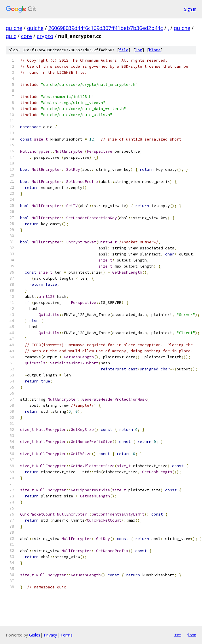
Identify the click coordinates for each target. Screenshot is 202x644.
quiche (14, 28)
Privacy (50, 635)
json (192, 635)
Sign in (190, 9)
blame (155, 50)
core (26, 36)
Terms (66, 635)
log (139, 50)
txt (178, 635)
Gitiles (35, 635)
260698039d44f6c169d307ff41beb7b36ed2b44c (106, 28)
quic (11, 36)
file (124, 50)
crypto (45, 36)
